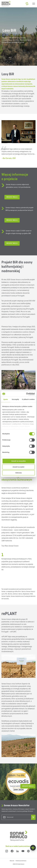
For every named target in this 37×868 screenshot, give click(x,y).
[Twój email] (15, 817)
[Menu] (34, 4)
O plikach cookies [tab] (28, 399)
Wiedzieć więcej (12, 197)
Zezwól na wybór (18, 467)
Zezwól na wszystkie (19, 461)
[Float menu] (33, 848)
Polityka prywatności (21, 861)
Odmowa (18, 473)
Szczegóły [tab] (15, 399)
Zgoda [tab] (6, 399)
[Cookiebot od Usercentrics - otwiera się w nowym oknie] (26, 394)
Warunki (12, 861)
